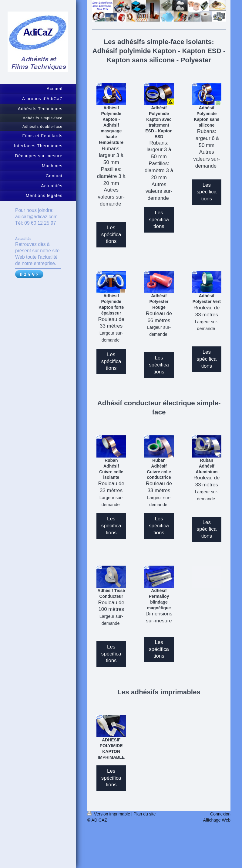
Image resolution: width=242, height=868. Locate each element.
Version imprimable (109, 814)
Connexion (220, 814)
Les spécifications (111, 235)
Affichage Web (217, 820)
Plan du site (145, 814)
